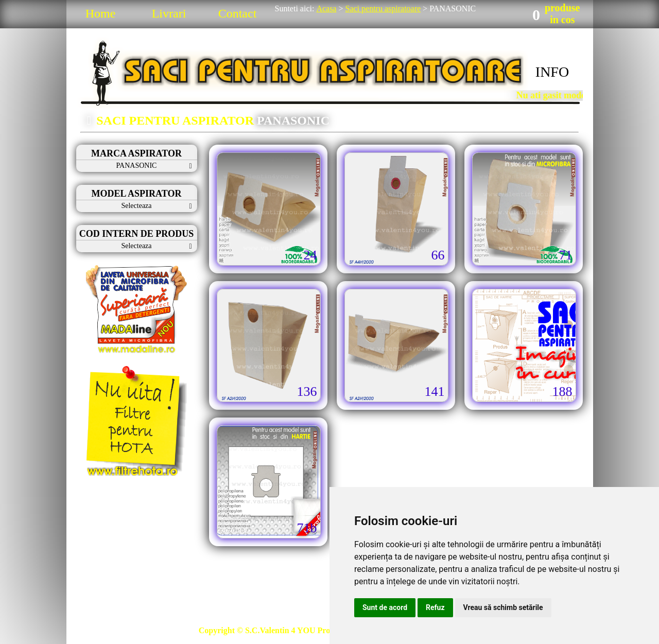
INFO (552, 72)
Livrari (169, 13)
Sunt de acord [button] (385, 607)
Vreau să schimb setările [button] (503, 607)
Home (101, 13)
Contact (238, 13)
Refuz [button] (435, 607)
